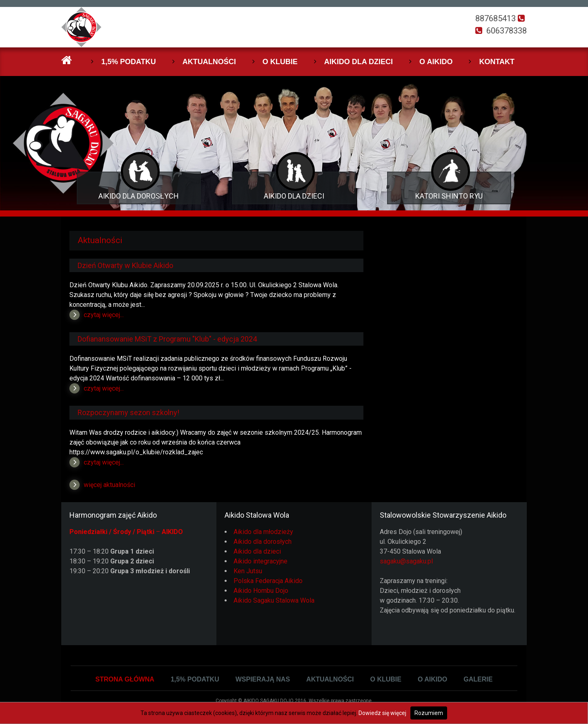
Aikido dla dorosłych (263, 542)
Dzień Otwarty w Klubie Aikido (125, 265)
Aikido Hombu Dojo (261, 591)
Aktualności (209, 62)
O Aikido (436, 62)
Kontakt (497, 62)
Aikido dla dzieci (359, 62)
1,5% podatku (129, 62)
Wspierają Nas (263, 679)
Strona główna (125, 679)
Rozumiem (429, 713)
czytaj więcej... (104, 315)
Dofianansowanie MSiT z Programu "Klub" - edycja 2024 (167, 339)
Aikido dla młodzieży (263, 532)
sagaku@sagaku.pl (406, 561)
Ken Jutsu (248, 571)
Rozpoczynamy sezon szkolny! (128, 412)
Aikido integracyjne (261, 561)
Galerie (478, 679)
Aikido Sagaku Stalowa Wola (274, 600)
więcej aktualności (109, 485)
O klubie (280, 62)
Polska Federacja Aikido (268, 581)
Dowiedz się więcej (382, 713)
